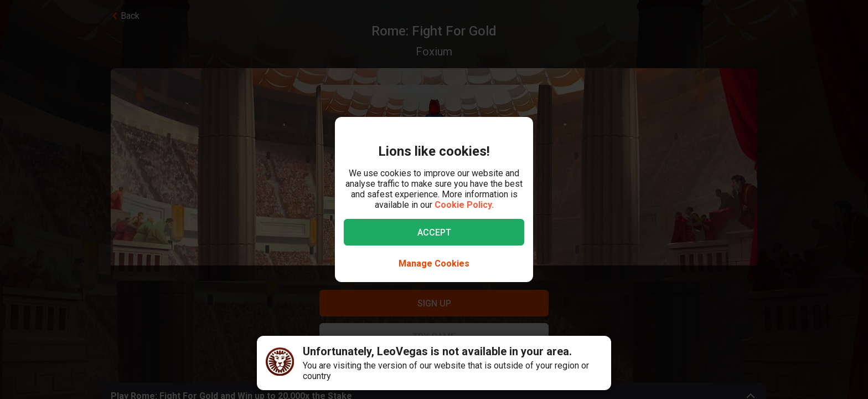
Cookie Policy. (464, 205)
